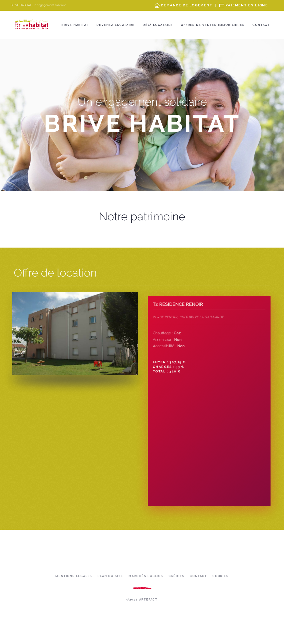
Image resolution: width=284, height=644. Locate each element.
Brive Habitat (75, 25)
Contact (261, 25)
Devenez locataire (116, 25)
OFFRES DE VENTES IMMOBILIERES (213, 25)
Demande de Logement (186, 5)
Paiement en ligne (247, 5)
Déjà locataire (158, 25)
